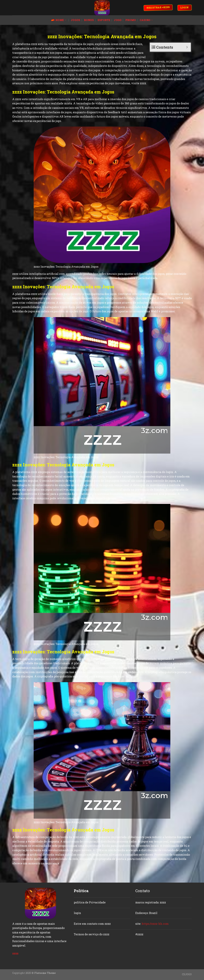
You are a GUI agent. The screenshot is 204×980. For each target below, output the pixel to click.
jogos (76, 20)
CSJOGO (187, 974)
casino (146, 20)
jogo (118, 20)
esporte (104, 20)
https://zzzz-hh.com (155, 924)
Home (59, 20)
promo (131, 20)
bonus (89, 20)
